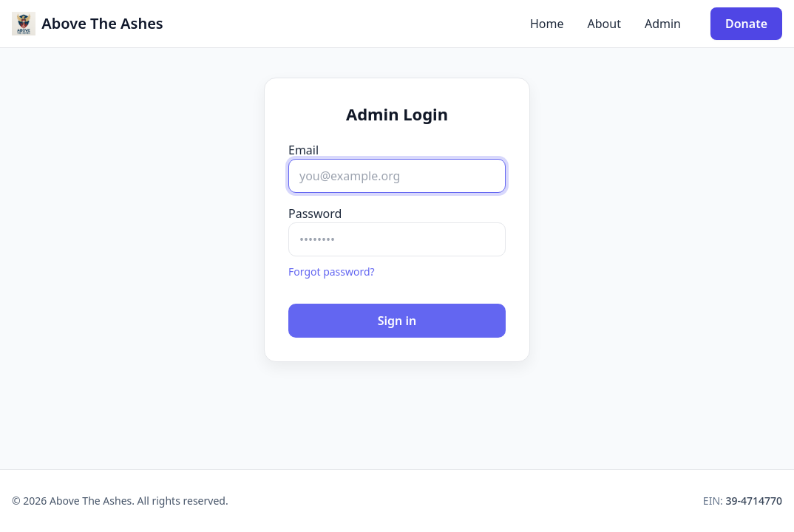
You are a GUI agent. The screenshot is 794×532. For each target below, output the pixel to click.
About (604, 24)
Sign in (397, 321)
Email (303, 150)
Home (547, 24)
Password (315, 214)
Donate (746, 24)
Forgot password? (332, 272)
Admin (663, 24)
